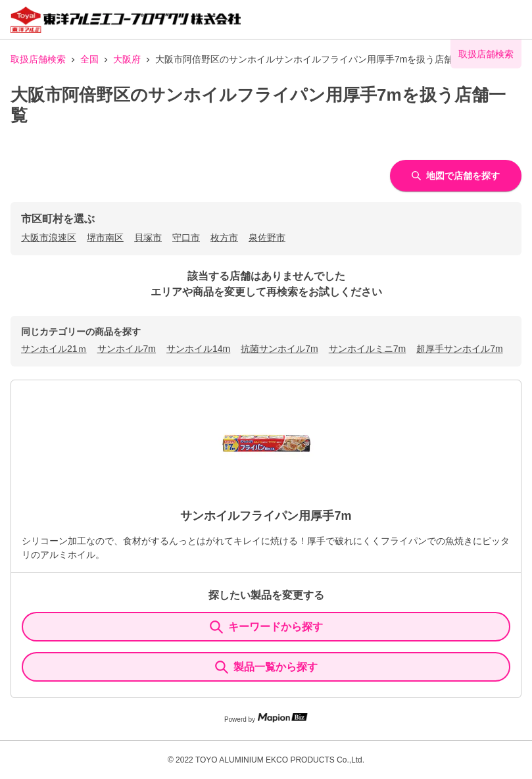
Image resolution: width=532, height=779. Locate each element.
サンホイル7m (127, 349)
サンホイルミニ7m (367, 349)
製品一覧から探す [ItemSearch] (266, 667)
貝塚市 (148, 238)
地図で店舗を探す (456, 176)
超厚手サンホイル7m (459, 349)
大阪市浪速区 (49, 238)
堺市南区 (105, 238)
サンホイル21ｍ (54, 349)
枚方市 (224, 238)
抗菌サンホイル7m (279, 349)
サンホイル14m (198, 349)
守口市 (186, 238)
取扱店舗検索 (38, 59)
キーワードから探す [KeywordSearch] (266, 627)
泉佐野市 (267, 238)
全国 (89, 59)
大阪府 (127, 59)
